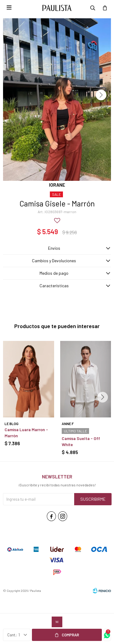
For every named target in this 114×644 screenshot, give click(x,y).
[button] (101, 95)
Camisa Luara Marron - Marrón (26, 433)
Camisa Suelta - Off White (81, 441)
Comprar (70, 635)
